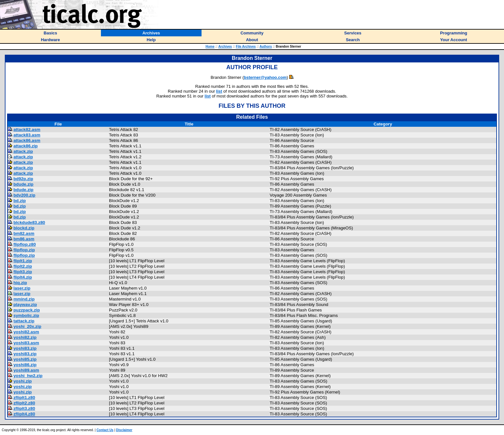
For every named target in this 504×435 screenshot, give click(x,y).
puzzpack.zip (27, 310)
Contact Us (105, 430)
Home (210, 46)
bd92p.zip (23, 179)
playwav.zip (25, 305)
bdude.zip (23, 184)
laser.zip (22, 288)
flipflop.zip (24, 250)
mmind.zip (24, 299)
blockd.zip (24, 228)
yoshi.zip (23, 381)
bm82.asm (24, 233)
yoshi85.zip (25, 359)
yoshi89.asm (26, 370)
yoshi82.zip (25, 337)
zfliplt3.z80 (24, 408)
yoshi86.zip (25, 365)
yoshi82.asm (26, 332)
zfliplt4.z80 (24, 414)
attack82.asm (27, 130)
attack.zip (23, 151)
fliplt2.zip (23, 266)
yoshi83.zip (25, 348)
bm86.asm (24, 239)
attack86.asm (27, 140)
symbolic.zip (26, 315)
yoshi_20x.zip (27, 326)
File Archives (246, 46)
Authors (265, 46)
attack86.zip (26, 146)
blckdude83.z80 (29, 222)
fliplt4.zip (23, 277)
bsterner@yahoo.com (265, 77)
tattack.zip (24, 321)
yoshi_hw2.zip (28, 376)
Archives (225, 46)
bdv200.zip (24, 195)
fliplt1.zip (23, 261)
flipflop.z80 (25, 244)
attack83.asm (27, 135)
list (219, 91)
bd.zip (20, 201)
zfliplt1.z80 (24, 398)
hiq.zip (20, 283)
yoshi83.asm (26, 343)
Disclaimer (124, 430)
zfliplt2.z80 (24, 403)
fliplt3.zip (23, 272)
